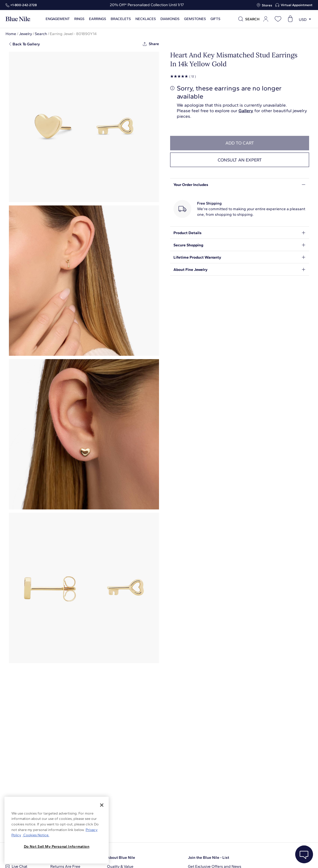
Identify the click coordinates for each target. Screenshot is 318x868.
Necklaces (145, 19)
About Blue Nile (121, 858)
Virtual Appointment (297, 5)
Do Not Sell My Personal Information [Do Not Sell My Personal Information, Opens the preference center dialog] (57, 846)
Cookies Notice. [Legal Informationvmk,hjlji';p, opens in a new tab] (36, 835)
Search (41, 34)
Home (11, 34)
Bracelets (120, 19)
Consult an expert (240, 160)
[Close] (102, 805)
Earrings (97, 19)
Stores (267, 5)
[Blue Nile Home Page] (18, 19)
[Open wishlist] (278, 19)
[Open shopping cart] (290, 19)
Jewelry (25, 34)
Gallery (246, 111)
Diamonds (169, 19)
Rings (79, 19)
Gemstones (194, 19)
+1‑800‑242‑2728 (23, 5)
